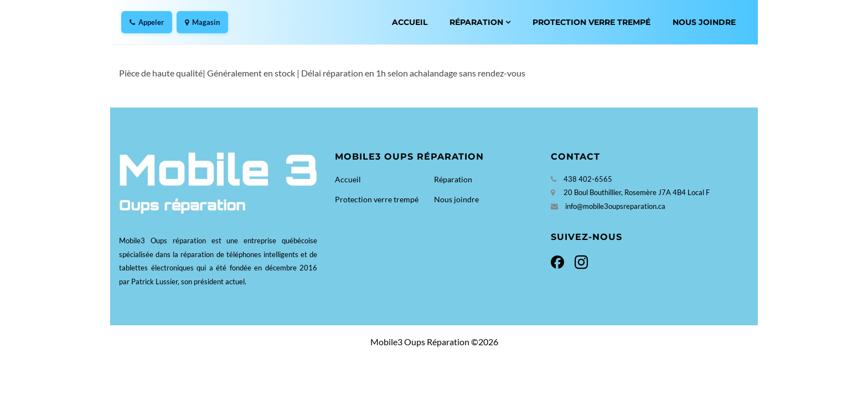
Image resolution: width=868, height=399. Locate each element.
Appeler (147, 22)
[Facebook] (560, 261)
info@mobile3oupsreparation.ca (615, 206)
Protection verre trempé (591, 22)
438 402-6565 (588, 179)
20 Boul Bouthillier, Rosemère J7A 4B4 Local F (637, 192)
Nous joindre (704, 22)
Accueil (410, 22)
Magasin (202, 22)
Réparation (476, 22)
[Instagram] (579, 261)
